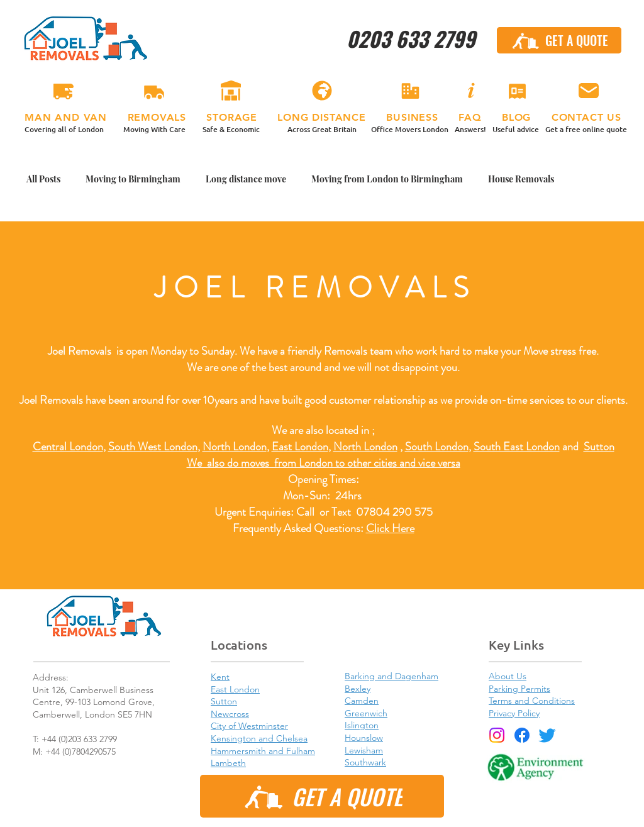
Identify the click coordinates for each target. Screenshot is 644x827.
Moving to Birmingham (133, 179)
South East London (517, 447)
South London (437, 447)
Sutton (599, 447)
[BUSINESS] (410, 91)
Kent (220, 677)
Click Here (390, 528)
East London (300, 447)
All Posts (43, 179)
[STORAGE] (230, 91)
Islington (362, 725)
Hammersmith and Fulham (263, 751)
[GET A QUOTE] (559, 40)
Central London (68, 447)
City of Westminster (249, 726)
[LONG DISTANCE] (322, 91)
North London (365, 447)
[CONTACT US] (588, 91)
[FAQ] (470, 91)
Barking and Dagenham (391, 676)
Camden (362, 701)
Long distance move (246, 179)
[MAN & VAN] (64, 91)
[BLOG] (517, 91)
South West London (153, 447)
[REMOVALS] (154, 91)
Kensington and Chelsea (259, 738)
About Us (508, 676)
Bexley (358, 689)
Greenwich (366, 713)
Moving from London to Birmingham (387, 179)
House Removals (521, 179)
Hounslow (364, 738)
